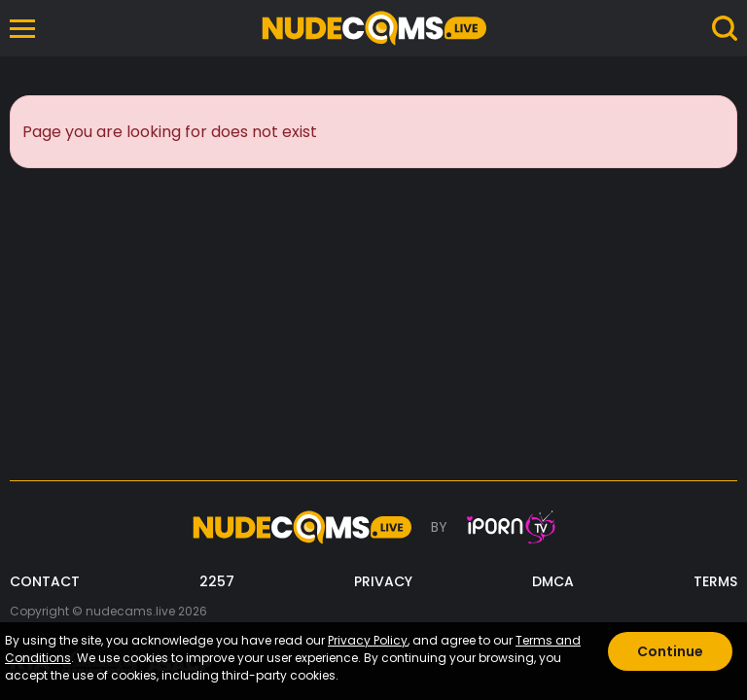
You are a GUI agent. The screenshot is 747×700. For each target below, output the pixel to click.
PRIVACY (383, 582)
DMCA (553, 582)
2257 (217, 582)
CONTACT (45, 582)
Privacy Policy (368, 640)
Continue (670, 651)
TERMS (715, 582)
